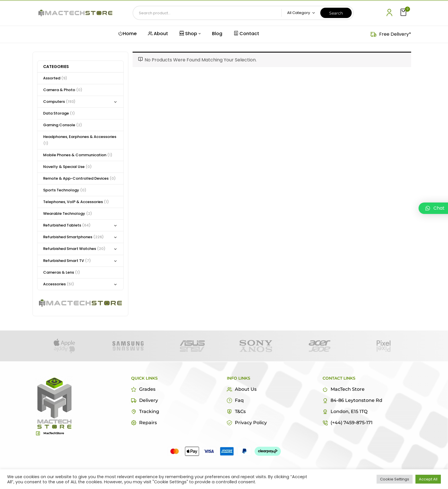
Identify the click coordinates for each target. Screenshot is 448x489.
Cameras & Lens (62, 272)
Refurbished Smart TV (67, 261)
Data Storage (59, 113)
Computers (59, 102)
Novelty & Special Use (67, 167)
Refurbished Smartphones (73, 237)
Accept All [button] (428, 479)
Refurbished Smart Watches (74, 249)
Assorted (55, 78)
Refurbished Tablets (67, 225)
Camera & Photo (63, 90)
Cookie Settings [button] (395, 479)
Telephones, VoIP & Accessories (76, 202)
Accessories (59, 284)
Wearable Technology (68, 214)
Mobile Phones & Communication (78, 155)
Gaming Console (63, 125)
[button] (404, 13)
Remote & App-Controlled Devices (79, 178)
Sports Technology (65, 190)
